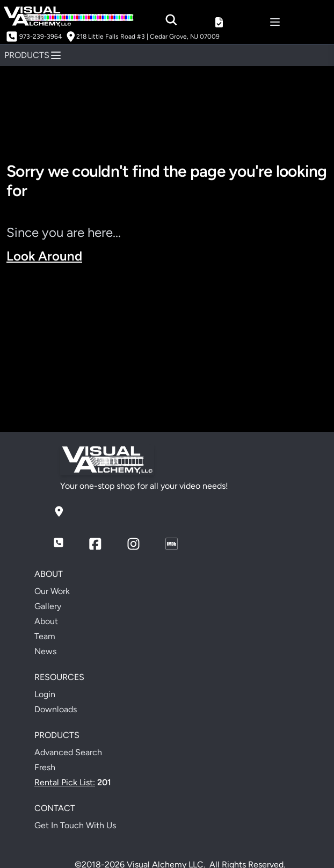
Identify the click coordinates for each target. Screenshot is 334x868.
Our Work (52, 591)
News (45, 651)
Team (45, 636)
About (46, 621)
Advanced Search (68, 752)
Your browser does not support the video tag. (167, 348)
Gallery (48, 606)
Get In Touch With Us (75, 825)
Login (45, 694)
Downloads (56, 709)
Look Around (44, 256)
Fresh (45, 767)
